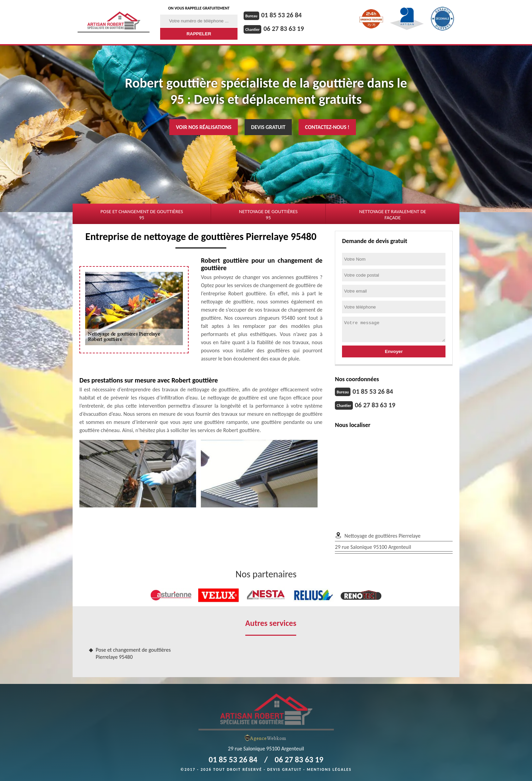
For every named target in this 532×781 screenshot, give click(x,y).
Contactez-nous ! (327, 127)
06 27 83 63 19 (283, 29)
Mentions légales (329, 769)
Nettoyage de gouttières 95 (268, 215)
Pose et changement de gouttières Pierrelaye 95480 (133, 653)
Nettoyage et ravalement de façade (392, 215)
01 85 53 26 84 (281, 15)
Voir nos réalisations (204, 127)
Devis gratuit (268, 127)
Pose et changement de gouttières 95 (142, 215)
